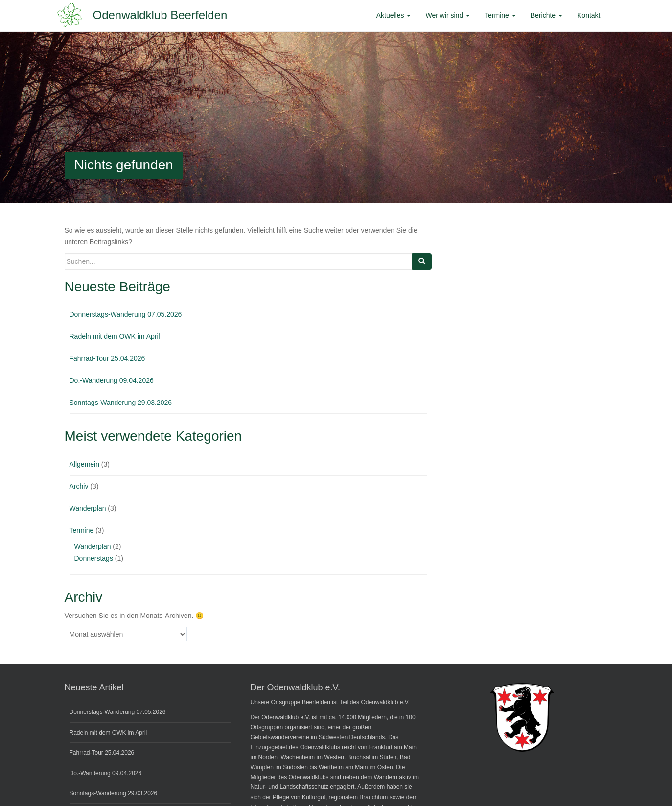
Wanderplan (88, 508)
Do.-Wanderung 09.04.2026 (112, 380)
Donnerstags (94, 558)
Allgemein (84, 464)
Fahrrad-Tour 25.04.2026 (107, 358)
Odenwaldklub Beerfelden (160, 15)
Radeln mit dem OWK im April (115, 336)
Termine (82, 530)
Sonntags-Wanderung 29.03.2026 (121, 403)
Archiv (79, 486)
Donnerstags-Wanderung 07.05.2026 (126, 314)
